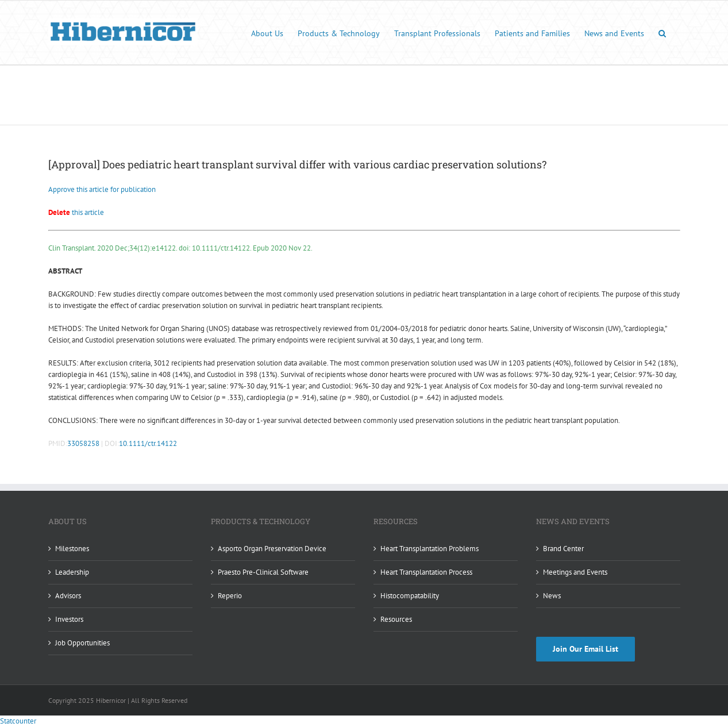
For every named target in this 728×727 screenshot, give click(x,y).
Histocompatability (410, 596)
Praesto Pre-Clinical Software (263, 572)
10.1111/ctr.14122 (148, 443)
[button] (662, 32)
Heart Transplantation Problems (430, 549)
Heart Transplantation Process (426, 572)
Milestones (72, 549)
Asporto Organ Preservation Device (272, 549)
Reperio (230, 596)
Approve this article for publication (102, 189)
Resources (396, 619)
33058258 (83, 443)
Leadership (72, 572)
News (552, 596)
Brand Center (563, 549)
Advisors (68, 596)
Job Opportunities (82, 643)
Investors (69, 619)
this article (76, 212)
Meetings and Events (575, 572)
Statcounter (18, 721)
